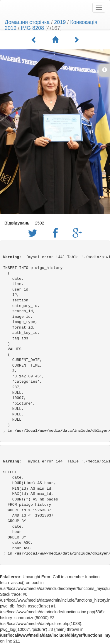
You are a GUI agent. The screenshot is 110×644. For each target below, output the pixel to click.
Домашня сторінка (27, 22)
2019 (60, 22)
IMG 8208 (32, 28)
